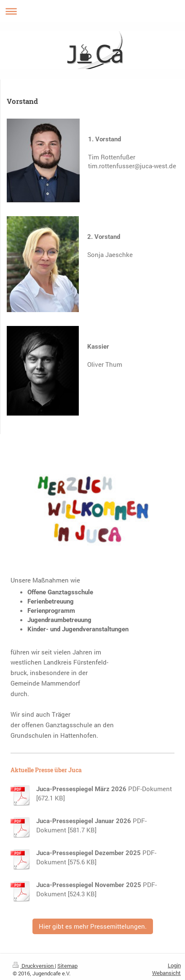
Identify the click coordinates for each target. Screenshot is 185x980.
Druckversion (34, 966)
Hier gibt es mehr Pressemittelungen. (93, 926)
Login (174, 965)
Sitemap (67, 966)
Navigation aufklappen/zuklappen (92, 11)
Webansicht (166, 973)
